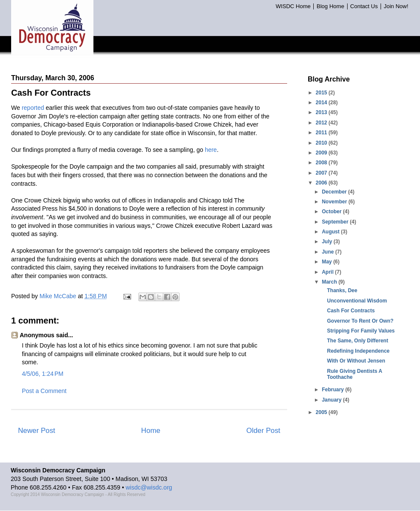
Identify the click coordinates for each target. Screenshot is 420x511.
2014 (322, 103)
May (328, 262)
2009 (322, 153)
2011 (322, 133)
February (334, 390)
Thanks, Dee (342, 290)
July (328, 242)
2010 (322, 143)
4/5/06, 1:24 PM (43, 374)
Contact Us (364, 6)
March (330, 282)
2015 (322, 93)
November (335, 202)
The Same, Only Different (358, 341)
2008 (322, 163)
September (336, 222)
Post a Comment (44, 391)
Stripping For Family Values (361, 331)
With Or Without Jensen (356, 361)
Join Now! (396, 6)
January (332, 400)
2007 (322, 173)
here (211, 150)
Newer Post (37, 431)
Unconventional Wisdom (357, 301)
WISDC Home (293, 6)
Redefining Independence (358, 351)
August (331, 232)
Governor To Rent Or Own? (360, 321)
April (328, 272)
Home (151, 431)
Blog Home (330, 6)
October (332, 212)
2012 (322, 123)
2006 (322, 183)
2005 (322, 412)
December (335, 192)
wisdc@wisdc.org (149, 487)
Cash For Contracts (351, 311)
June (328, 252)
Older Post (263, 431)
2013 (322, 112)
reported (33, 108)
